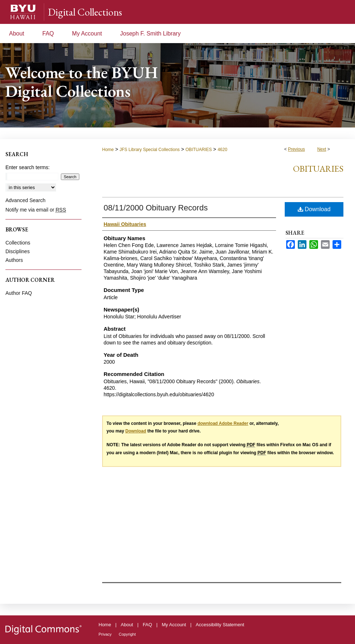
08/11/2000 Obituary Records (156, 208)
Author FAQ (19, 293)
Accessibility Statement (220, 625)
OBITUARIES (199, 150)
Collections (18, 243)
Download (314, 209)
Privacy (105, 634)
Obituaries (318, 169)
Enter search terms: (28, 167)
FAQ (147, 625)
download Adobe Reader (223, 423)
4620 (223, 150)
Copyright (127, 634)
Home (108, 150)
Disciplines (18, 251)
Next (322, 149)
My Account (174, 625)
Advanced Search (26, 200)
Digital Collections (85, 12)
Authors (14, 260)
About (127, 625)
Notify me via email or (36, 210)
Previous (296, 149)
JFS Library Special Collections (150, 150)
